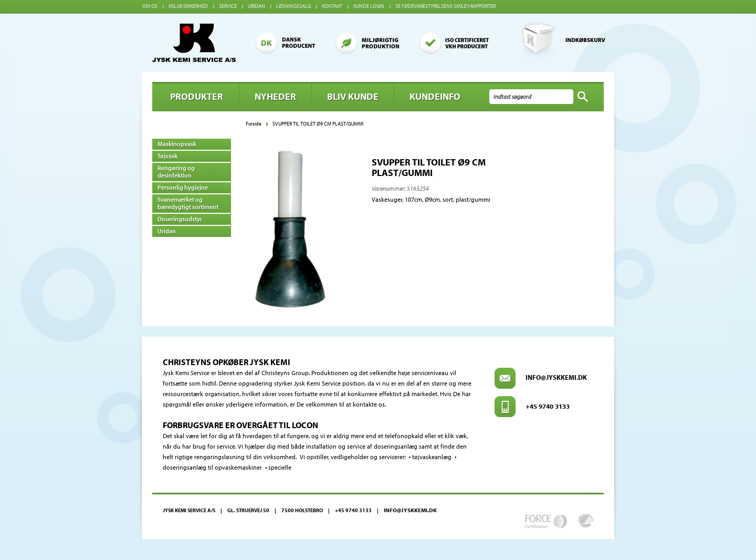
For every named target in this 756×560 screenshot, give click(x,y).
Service (228, 6)
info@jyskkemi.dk (556, 377)
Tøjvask (167, 156)
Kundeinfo (435, 96)
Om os (150, 6)
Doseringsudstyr (180, 219)
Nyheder (275, 96)
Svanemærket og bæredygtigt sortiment (188, 203)
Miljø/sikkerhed (188, 6)
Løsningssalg (293, 6)
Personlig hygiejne (183, 187)
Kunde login (369, 6)
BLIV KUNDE (353, 96)
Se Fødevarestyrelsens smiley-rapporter (445, 6)
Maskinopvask (177, 144)
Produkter (197, 96)
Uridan (256, 6)
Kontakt (332, 6)
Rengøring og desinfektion (176, 172)
